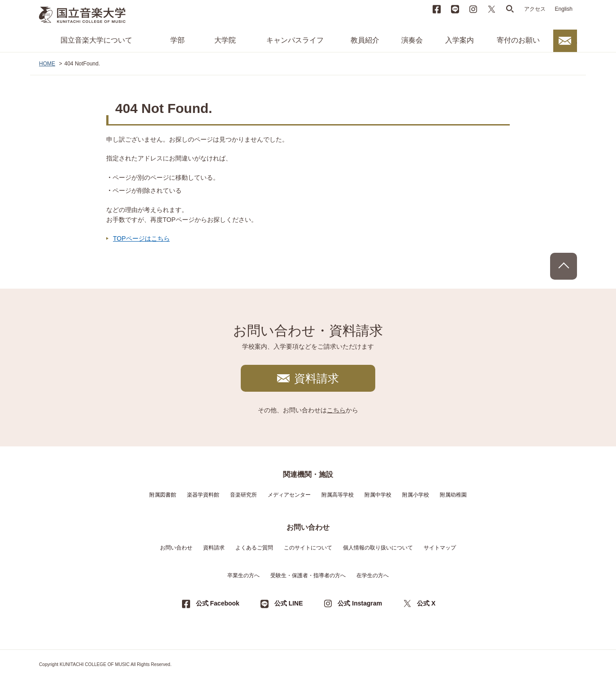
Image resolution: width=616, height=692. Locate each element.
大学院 (225, 40)
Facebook (437, 9)
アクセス (535, 9)
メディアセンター (289, 495)
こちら (336, 410)
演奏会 (412, 40)
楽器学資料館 (203, 495)
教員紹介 (365, 40)
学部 (178, 40)
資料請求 (317, 378)
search (510, 9)
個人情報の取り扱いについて (378, 548)
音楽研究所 (243, 495)
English (564, 9)
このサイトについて (308, 548)
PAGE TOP (564, 266)
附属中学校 (378, 495)
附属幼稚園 (453, 495)
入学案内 (460, 40)
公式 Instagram (360, 603)
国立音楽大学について (96, 40)
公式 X (426, 603)
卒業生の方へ (243, 575)
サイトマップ (440, 548)
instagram (473, 9)
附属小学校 (416, 495)
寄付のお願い (518, 40)
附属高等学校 (338, 495)
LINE (455, 9)
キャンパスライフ (295, 40)
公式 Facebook (218, 603)
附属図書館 (163, 495)
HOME (47, 64)
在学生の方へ (373, 575)
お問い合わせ (577, 41)
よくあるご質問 (254, 548)
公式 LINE (289, 603)
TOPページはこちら (141, 238)
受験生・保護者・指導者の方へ (308, 575)
